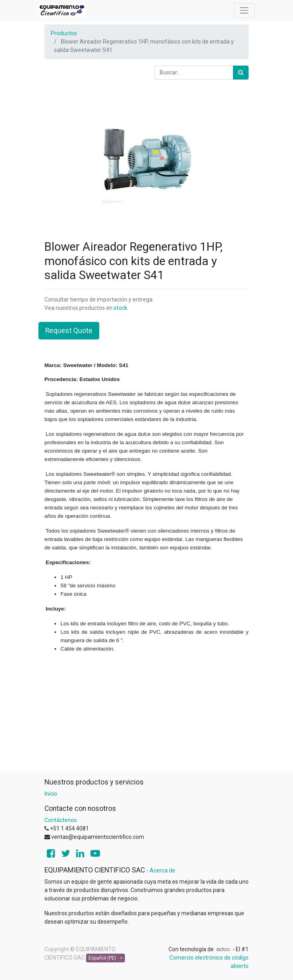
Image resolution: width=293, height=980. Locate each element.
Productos (64, 33)
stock (120, 308)
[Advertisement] (146, 715)
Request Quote (69, 331)
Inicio (51, 794)
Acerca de (163, 870)
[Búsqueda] (241, 73)
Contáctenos (61, 820)
